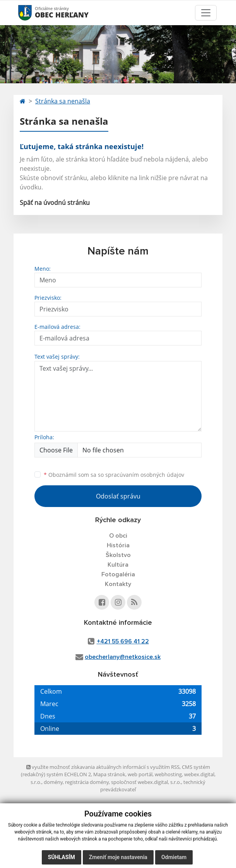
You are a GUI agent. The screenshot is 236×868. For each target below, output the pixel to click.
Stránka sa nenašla (63, 101)
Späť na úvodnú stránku (55, 203)
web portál (140, 774)
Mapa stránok (109, 774)
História (118, 545)
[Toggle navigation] (206, 13)
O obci (118, 536)
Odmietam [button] (174, 857)
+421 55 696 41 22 (123, 641)
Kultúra (118, 565)
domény (53, 782)
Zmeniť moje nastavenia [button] (118, 857)
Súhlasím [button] (62, 857)
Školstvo (118, 555)
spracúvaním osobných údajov (145, 475)
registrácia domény (87, 782)
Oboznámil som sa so (114, 475)
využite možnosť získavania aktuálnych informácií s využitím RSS (103, 767)
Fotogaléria (118, 574)
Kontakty (118, 584)
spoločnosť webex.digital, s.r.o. (146, 782)
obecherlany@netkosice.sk (123, 657)
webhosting (168, 774)
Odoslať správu (118, 496)
